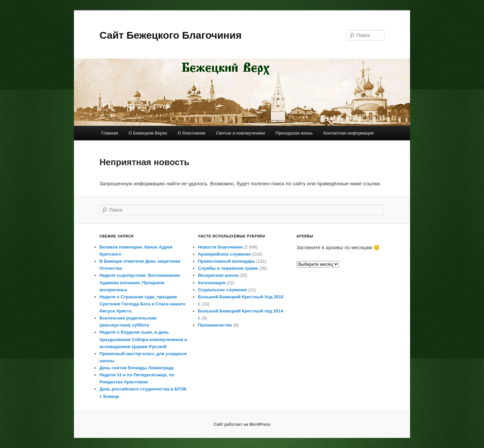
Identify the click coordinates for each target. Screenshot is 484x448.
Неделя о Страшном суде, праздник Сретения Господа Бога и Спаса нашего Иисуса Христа (143, 304)
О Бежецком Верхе (148, 133)
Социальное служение (222, 290)
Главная (109, 133)
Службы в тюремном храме (228, 268)
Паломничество (215, 325)
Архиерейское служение (224, 254)
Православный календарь (227, 261)
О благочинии (192, 133)
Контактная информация (348, 133)
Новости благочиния (220, 247)
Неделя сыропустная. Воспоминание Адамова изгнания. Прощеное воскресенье (140, 282)
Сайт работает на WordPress (242, 424)
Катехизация (212, 283)
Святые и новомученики (241, 133)
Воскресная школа (218, 275)
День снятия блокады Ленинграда (137, 368)
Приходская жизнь (294, 133)
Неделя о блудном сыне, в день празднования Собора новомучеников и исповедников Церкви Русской (143, 339)
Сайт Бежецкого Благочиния (171, 35)
